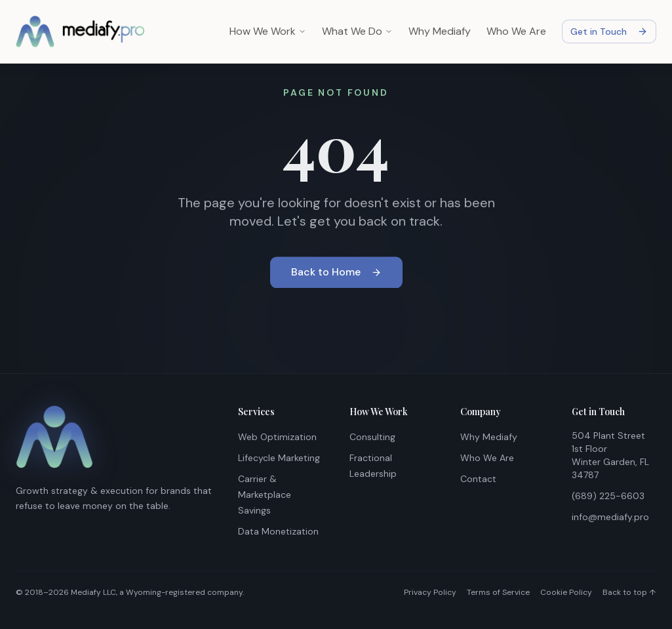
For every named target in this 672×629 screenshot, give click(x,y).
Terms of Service (498, 592)
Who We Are (516, 31)
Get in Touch (609, 31)
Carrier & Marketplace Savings (265, 495)
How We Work (268, 31)
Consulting (372, 437)
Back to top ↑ (629, 592)
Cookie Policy (566, 592)
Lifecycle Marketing (279, 458)
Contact (478, 479)
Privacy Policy (430, 592)
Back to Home (336, 273)
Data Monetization (278, 531)
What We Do (357, 31)
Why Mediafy (440, 31)
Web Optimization (277, 437)
